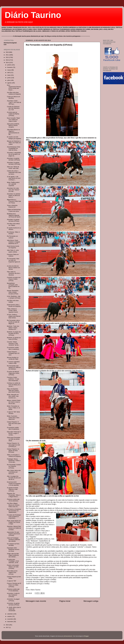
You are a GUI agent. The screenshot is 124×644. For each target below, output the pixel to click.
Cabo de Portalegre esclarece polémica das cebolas (13, 540)
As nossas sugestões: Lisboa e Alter (13, 363)
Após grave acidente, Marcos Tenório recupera (13, 125)
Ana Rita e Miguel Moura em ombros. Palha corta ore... (13, 505)
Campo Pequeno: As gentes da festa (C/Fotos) (13, 451)
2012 (7, 57)
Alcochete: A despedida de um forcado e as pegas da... (14, 154)
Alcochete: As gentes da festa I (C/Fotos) (13, 159)
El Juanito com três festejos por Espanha (14, 138)
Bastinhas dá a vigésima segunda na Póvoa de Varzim (14, 215)
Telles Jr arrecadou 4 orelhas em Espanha (14, 456)
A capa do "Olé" (12, 581)
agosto (10, 83)
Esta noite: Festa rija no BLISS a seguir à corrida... (14, 433)
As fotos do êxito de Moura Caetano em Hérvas (13, 268)
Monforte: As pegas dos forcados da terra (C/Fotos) (14, 333)
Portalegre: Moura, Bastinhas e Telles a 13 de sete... (14, 461)
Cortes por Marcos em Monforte (14, 97)
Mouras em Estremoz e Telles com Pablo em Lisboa (14, 143)
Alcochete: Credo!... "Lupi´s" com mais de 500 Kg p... (14, 102)
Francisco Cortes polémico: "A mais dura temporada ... (13, 379)
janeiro (10, 65)
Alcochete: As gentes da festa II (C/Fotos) (14, 163)
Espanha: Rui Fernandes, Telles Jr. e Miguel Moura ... (14, 495)
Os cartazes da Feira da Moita (13, 545)
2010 (7, 52)
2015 (7, 625)
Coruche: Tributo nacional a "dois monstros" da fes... (13, 343)
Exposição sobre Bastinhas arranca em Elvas (13, 549)
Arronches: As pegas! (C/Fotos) (13, 600)
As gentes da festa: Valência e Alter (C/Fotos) (13, 489)
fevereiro (10, 67)
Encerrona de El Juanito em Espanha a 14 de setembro (14, 484)
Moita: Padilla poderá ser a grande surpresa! (13, 184)
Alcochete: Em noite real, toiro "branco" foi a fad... (13, 190)
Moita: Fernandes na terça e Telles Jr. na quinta (13, 408)
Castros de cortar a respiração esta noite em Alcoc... (14, 172)
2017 (7, 627)
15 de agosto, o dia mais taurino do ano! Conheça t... (14, 178)
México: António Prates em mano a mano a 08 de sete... (14, 402)
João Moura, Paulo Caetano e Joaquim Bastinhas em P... (13, 242)
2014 (7, 63)
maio (9, 75)
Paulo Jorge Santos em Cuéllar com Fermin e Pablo (14, 522)
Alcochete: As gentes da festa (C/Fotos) (13, 220)
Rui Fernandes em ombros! (12, 237)
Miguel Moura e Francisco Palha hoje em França (14, 201)
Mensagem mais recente (36, 601)
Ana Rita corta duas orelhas (13, 301)
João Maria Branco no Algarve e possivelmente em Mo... (13, 132)
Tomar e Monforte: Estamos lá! (12, 206)
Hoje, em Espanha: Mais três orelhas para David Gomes (13, 390)
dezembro (11, 622)
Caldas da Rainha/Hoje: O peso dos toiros (14, 210)
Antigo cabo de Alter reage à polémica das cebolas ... (13, 555)
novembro (11, 619)
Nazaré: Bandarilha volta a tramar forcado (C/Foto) (13, 292)
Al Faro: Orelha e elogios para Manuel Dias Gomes (14, 316)
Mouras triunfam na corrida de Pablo (13, 358)
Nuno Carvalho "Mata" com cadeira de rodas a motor (13, 120)
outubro (10, 616)
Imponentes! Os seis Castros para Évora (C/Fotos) (13, 534)
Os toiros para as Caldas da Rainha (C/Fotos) (13, 114)
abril (9, 73)
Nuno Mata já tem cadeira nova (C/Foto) (12, 572)
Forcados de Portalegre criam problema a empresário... (14, 517)
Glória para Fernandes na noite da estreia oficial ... (14, 439)
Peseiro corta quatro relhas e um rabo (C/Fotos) (13, 567)
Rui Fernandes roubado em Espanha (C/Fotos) (49, 45)
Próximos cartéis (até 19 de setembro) (13, 500)
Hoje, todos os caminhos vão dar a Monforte (14, 273)
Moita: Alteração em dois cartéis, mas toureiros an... (13, 396)
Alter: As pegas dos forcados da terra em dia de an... (14, 478)
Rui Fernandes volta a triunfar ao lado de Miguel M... (13, 322)
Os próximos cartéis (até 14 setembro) (13, 348)
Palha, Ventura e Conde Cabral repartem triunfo (12, 310)
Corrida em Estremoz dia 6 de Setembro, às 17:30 (13, 108)
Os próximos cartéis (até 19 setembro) (13, 428)
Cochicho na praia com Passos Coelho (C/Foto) (14, 279)
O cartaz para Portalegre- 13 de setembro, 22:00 (13, 561)
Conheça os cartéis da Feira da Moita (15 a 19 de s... (14, 385)
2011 (7, 55)
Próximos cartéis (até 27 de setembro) (13, 590)
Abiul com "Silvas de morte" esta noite (13, 168)
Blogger (86, 636)
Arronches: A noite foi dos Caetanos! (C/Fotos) (13, 595)
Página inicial (65, 601)
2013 (7, 60)
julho (9, 80)
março (9, 70)
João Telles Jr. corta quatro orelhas (13, 251)
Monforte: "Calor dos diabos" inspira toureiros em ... (13, 328)
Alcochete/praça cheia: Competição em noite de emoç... (14, 148)
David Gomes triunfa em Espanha (13, 247)
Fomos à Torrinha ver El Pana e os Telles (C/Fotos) (14, 585)
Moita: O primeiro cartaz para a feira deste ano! (13, 418)
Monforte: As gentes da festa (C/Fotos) (14, 338)
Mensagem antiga (91, 601)
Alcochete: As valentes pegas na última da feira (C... (14, 195)
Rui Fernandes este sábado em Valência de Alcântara (14, 367)
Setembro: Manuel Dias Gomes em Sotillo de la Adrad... (14, 528)
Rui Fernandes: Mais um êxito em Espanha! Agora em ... (14, 261)
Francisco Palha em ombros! (13, 255)
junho (9, 78)
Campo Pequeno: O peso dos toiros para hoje (14, 423)
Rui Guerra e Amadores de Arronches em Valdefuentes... (14, 511)
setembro (10, 614)
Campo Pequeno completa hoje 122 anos (13, 353)
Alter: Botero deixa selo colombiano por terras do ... (14, 472)
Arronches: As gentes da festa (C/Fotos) (13, 604)
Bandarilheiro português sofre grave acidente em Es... (13, 286)
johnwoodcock (68, 636)
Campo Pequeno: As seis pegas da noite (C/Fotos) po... (13, 445)
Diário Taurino (33, 15)
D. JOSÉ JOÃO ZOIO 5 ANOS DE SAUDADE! (14, 609)
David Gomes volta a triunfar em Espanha (14, 306)
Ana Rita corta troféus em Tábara (13, 224)
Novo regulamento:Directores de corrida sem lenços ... (14, 88)
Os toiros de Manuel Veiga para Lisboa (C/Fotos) (13, 373)
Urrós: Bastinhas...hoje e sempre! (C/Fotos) (14, 297)
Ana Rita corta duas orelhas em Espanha (14, 93)
